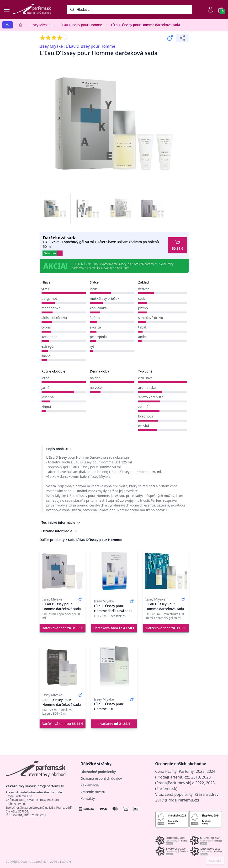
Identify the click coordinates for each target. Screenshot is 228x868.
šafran (95, 318)
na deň (95, 378)
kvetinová (146, 416)
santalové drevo (151, 318)
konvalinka (98, 308)
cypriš (46, 327)
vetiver (143, 289)
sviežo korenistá (151, 397)
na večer (96, 387)
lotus (94, 289)
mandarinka (51, 308)
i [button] (60, 253)
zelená (143, 407)
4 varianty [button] (114, 724)
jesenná (48, 397)
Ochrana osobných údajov (101, 778)
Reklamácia (90, 785)
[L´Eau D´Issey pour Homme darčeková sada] (63, 571)
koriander (49, 337)
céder (143, 298)
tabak (143, 327)
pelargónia (98, 337)
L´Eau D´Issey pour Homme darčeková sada (146, 25)
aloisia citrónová (54, 318)
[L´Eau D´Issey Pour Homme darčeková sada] (166, 571)
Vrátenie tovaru (93, 792)
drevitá (144, 426)
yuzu (45, 289)
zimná (46, 407)
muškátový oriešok (104, 298)
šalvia (46, 356)
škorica (95, 327)
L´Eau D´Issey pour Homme (81, 25)
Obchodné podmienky (98, 772)
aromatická (147, 387)
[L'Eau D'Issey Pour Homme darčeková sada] (63, 667)
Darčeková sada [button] (63, 628)
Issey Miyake (40, 25)
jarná (46, 387)
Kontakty (88, 798)
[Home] (21, 25)
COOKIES (215, 861)
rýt (92, 346)
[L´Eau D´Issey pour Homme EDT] (114, 667)
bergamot (49, 298)
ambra (143, 337)
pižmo (143, 308)
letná (45, 378)
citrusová (145, 378)
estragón (49, 346)
